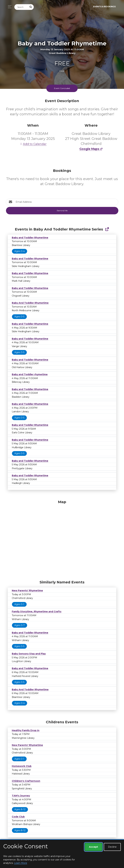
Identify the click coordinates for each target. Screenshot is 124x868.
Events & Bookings (104, 7)
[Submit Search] (31, 7)
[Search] (21, 7)
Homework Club (22, 766)
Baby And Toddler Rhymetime (30, 303)
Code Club (18, 817)
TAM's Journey (21, 796)
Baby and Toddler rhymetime (30, 374)
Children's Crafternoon (26, 781)
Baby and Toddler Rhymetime (30, 238)
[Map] (62, 539)
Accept (93, 847)
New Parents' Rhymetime (27, 591)
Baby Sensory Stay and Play (29, 654)
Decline (112, 847)
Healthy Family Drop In (26, 730)
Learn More (21, 863)
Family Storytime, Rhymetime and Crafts (37, 612)
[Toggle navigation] (9, 7)
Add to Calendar (33, 144)
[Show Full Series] (107, 229)
